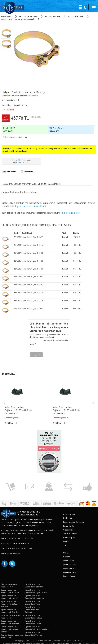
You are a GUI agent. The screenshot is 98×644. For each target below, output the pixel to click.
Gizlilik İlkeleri (69, 525)
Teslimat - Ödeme (70, 528)
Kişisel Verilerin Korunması (74, 517)
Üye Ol (66, 547)
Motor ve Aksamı (28, 17)
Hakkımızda (68, 513)
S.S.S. (66, 540)
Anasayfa (6, 17)
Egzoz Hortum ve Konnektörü (18, 19)
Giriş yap (67, 551)
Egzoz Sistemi (76, 17)
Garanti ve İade (69, 509)
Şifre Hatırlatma (69, 559)
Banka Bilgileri (69, 532)
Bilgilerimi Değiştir (70, 567)
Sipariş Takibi (69, 521)
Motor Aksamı (53, 17)
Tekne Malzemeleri (70, 207)
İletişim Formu (69, 571)
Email (33, 339)
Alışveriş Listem (69, 563)
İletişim (66, 536)
